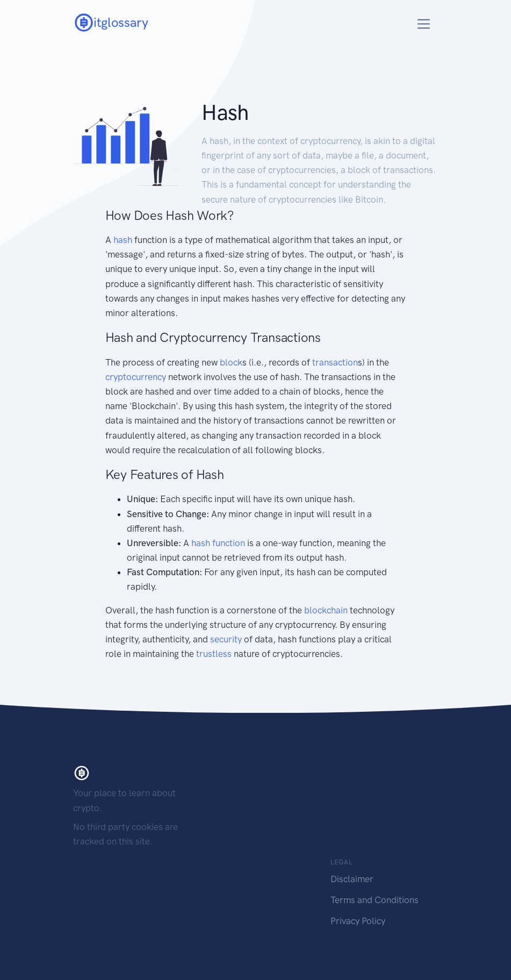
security (226, 639)
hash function (218, 543)
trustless (214, 654)
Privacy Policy (358, 921)
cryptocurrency (136, 377)
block (231, 362)
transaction (335, 362)
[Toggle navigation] (424, 24)
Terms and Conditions (375, 900)
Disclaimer (352, 879)
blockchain (326, 610)
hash (123, 240)
